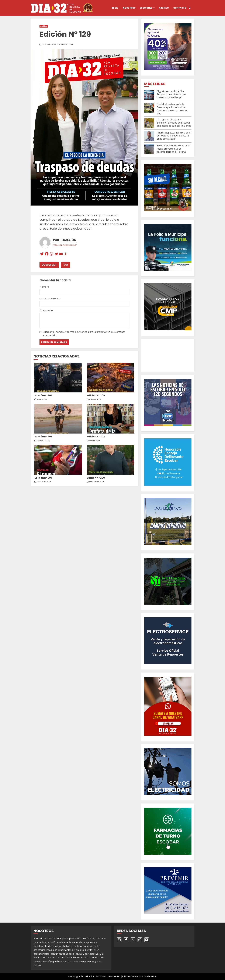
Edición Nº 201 (58, 460)
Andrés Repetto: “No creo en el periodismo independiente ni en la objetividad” (174, 136)
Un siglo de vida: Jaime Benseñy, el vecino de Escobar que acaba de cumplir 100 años (174, 123)
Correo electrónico (50, 299)
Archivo (164, 8)
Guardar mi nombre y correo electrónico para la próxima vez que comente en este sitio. (84, 334)
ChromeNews (130, 977)
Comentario (46, 310)
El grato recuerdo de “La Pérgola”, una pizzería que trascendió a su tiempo (171, 94)
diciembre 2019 (49, 45)
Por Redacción (65, 240)
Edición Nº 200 (111, 460)
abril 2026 (42, 399)
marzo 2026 (95, 399)
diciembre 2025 (44, 482)
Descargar (49, 265)
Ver (66, 265)
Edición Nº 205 (58, 378)
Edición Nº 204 (111, 378)
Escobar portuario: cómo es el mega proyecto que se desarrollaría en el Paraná (173, 149)
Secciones (146, 8)
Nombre (44, 287)
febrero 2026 (43, 441)
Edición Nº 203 (58, 419)
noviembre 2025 (97, 482)
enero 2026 (94, 441)
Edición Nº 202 (111, 419)
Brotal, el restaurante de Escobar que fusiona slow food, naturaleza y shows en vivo (172, 109)
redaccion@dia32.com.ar (65, 245)
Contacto (180, 8)
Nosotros (129, 8)
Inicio (115, 8)
